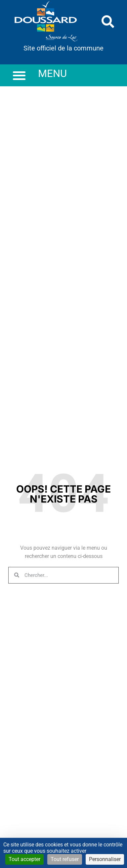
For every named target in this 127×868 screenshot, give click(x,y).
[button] (108, 22)
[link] (46, 22)
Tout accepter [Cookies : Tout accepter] (24, 859)
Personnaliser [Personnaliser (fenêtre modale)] (105, 859)
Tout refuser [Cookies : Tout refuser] (65, 859)
